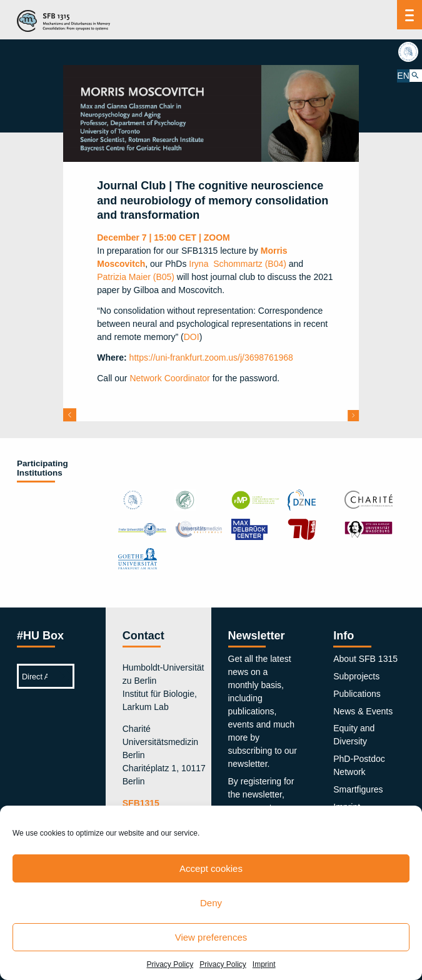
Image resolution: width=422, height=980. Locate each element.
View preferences (211, 937)
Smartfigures (358, 789)
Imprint (264, 964)
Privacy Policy (170, 964)
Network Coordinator (169, 378)
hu (409, 52)
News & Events (363, 711)
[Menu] (410, 15)
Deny (211, 903)
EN (403, 75)
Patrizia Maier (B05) (136, 277)
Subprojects (356, 676)
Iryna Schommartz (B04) (238, 264)
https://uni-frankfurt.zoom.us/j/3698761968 (211, 357)
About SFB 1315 (365, 659)
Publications (357, 694)
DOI (192, 337)
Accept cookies (211, 868)
